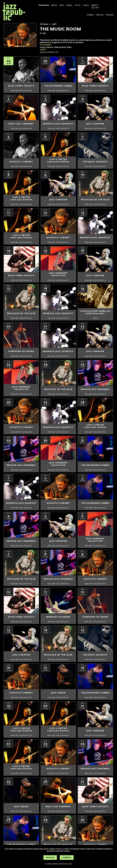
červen (110, 15)
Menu (69, 5)
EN (97, 8)
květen (100, 15)
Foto (78, 5)
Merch (95, 5)
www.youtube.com (49, 52)
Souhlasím (67, 858)
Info (62, 5)
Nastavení (50, 858)
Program (44, 5)
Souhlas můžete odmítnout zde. (59, 864)
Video (86, 5)
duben (90, 15)
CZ (93, 8)
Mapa (54, 5)
